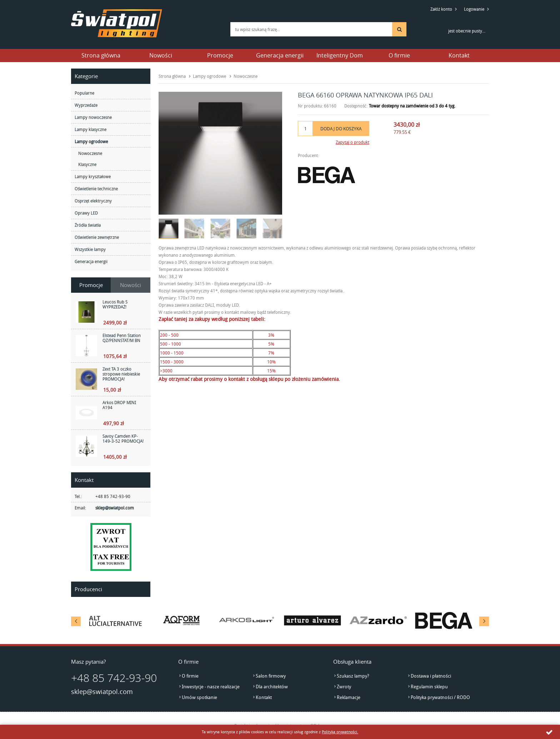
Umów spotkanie (199, 697)
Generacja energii (280, 55)
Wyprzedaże (86, 105)
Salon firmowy (271, 676)
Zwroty (344, 687)
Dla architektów (272, 687)
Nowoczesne (90, 153)
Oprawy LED (86, 213)
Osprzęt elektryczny (93, 201)
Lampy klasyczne (91, 129)
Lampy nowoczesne (93, 117)
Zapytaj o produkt (352, 142)
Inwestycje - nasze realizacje (211, 687)
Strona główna (101, 55)
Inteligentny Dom (340, 55)
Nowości (161, 55)
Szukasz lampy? (353, 676)
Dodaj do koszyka (341, 129)
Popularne (84, 93)
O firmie (399, 55)
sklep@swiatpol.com (115, 508)
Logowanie (474, 9)
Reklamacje (349, 697)
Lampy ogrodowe (91, 141)
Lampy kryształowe (93, 176)
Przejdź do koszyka (430, 28)
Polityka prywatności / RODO (440, 697)
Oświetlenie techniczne (96, 188)
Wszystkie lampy (90, 249)
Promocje (220, 55)
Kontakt (459, 55)
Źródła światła (88, 225)
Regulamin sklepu (429, 687)
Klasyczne (87, 164)
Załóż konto (441, 9)
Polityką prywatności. (340, 732)
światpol (117, 23)
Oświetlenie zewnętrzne (97, 237)
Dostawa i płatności (431, 676)
